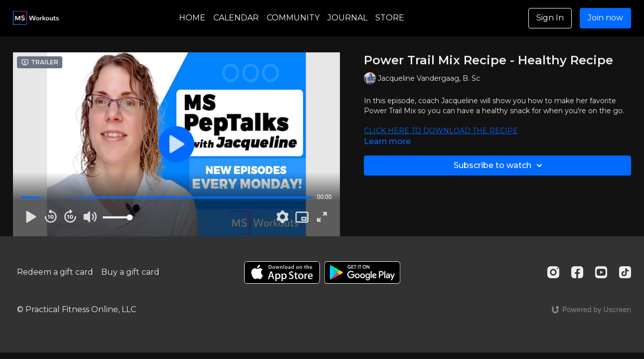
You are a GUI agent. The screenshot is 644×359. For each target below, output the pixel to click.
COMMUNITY (293, 18)
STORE (390, 18)
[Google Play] (362, 272)
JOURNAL (347, 18)
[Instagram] (553, 272)
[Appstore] (282, 272)
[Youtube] (601, 272)
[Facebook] (577, 272)
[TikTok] (625, 272)
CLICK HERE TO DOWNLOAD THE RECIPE (441, 131)
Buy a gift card (130, 272)
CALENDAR (236, 18)
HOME (192, 18)
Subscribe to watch (499, 166)
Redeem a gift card (55, 272)
